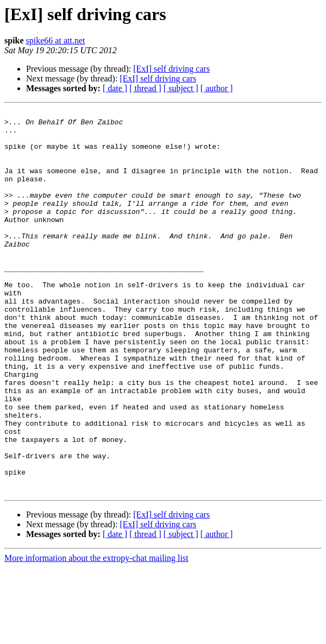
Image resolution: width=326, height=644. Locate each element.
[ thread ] (145, 88)
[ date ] (115, 88)
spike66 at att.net (56, 40)
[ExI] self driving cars (171, 69)
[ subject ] (181, 88)
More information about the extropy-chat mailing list (96, 634)
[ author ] (217, 88)
